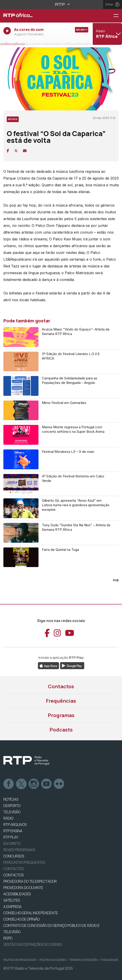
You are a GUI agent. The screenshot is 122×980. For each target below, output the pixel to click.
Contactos (61, 686)
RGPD (8, 938)
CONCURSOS (14, 856)
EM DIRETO (12, 843)
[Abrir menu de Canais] (107, 34)
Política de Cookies (53, 960)
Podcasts (61, 730)
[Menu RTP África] (118, 16)
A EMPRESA (12, 907)
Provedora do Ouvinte (23, 888)
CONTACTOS (14, 875)
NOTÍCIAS (11, 799)
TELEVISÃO (12, 812)
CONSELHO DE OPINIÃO (21, 919)
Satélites (12, 900)
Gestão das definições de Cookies (33, 944)
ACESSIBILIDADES (17, 894)
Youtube (47, 784)
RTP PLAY (11, 837)
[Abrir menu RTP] (61, 4)
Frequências (61, 701)
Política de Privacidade (20, 960)
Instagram (34, 784)
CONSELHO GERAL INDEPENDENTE (31, 913)
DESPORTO (12, 806)
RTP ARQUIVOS (15, 825)
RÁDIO (8, 818)
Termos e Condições (84, 960)
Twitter (21, 784)
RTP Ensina (13, 831)
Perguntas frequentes (24, 862)
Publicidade (110, 960)
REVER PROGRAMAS (19, 850)
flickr (59, 784)
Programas (61, 715)
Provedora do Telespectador (30, 881)
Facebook (9, 784)
